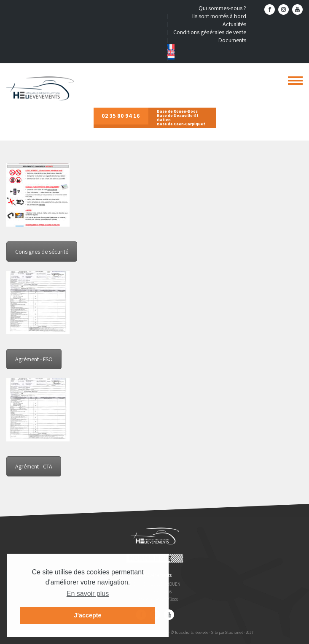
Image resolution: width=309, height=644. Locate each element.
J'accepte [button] (87, 615)
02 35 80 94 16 (121, 116)
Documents (232, 40)
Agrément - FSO (34, 359)
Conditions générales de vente (210, 32)
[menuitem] (207, 47)
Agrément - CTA (34, 466)
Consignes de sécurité (42, 252)
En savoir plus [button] (88, 594)
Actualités (234, 24)
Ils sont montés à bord (219, 16)
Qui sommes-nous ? (222, 8)
